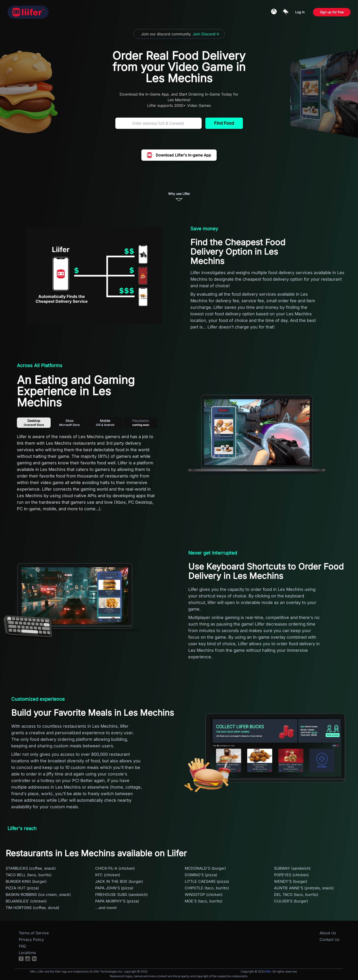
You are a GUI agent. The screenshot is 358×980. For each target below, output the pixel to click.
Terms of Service (34, 933)
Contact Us (329, 939)
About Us (328, 933)
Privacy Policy (31, 939)
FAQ (22, 946)
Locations (27, 953)
